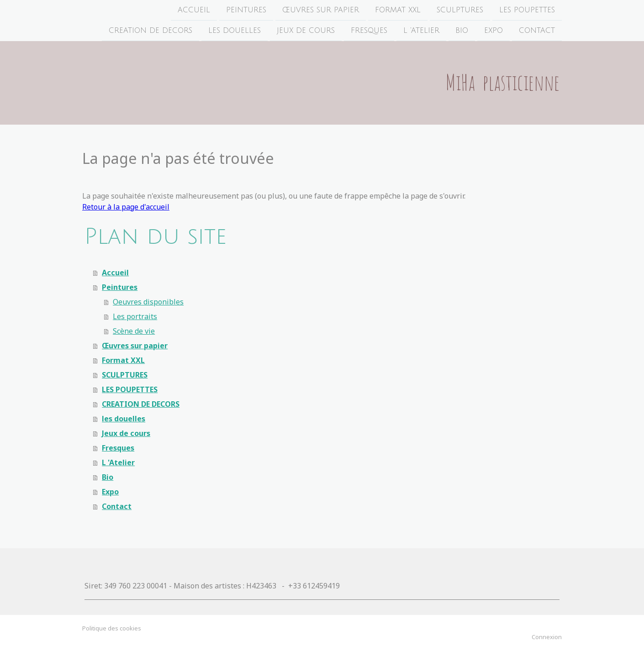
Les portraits (135, 316)
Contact (537, 31)
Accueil (194, 10)
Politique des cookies (112, 628)
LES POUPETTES (527, 10)
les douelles (235, 31)
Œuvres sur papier (321, 10)
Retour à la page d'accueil (126, 207)
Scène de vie (134, 331)
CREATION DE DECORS (150, 31)
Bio (462, 31)
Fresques (369, 31)
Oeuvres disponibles (148, 302)
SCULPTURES (460, 10)
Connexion (547, 637)
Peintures (246, 10)
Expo (494, 31)
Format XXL (398, 10)
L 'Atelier (421, 31)
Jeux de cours (306, 31)
